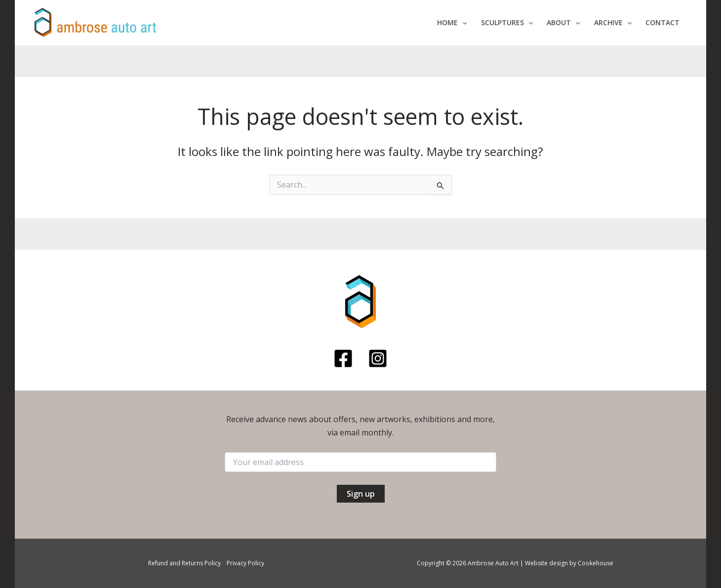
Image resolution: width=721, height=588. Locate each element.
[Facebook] (343, 358)
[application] (462, 23)
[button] (452, 23)
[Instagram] (378, 358)
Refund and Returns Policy (184, 563)
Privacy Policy (245, 563)
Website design (546, 563)
